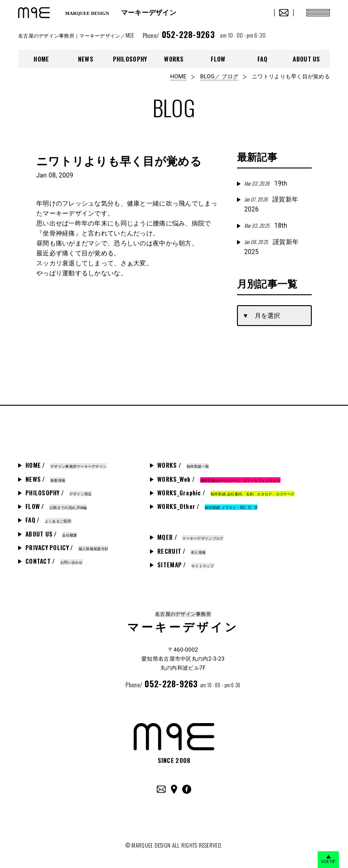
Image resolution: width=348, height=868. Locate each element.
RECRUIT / (181, 551)
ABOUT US (306, 59)
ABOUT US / (51, 534)
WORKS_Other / (207, 506)
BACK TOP (321, 860)
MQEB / (190, 537)
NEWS (86, 59)
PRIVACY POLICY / (67, 547)
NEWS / (45, 479)
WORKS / (183, 465)
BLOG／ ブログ (219, 77)
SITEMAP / (186, 565)
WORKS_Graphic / (226, 493)
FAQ (262, 59)
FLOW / (56, 506)
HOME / (66, 465)
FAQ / (48, 520)
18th (266, 225)
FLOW (218, 59)
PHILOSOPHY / (58, 493)
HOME (41, 59)
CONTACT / (54, 561)
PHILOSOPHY (130, 59)
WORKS (174, 59)
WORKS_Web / (219, 479)
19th (266, 183)
